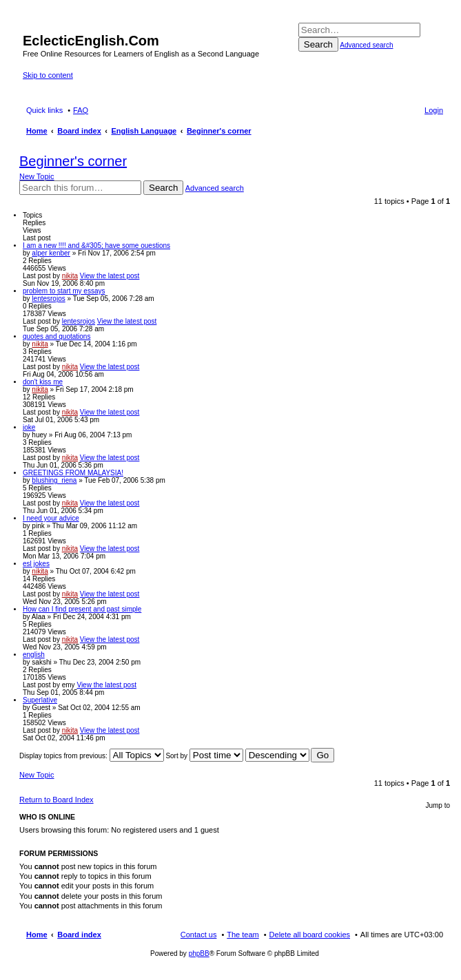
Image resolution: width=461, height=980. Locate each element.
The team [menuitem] (243, 935)
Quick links (44, 110)
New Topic (37, 176)
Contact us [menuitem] (199, 935)
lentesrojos (48, 299)
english (34, 655)
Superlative (40, 700)
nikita (70, 276)
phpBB (199, 953)
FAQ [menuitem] (81, 110)
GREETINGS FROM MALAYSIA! (73, 473)
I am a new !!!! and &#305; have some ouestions (96, 246)
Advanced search (366, 45)
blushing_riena (54, 480)
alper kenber (51, 253)
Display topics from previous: (92, 756)
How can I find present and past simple (82, 609)
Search (318, 44)
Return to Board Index (57, 800)
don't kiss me (43, 382)
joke (29, 427)
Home (37, 935)
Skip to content (48, 75)
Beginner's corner (73, 161)
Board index (79, 935)
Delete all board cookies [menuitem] (310, 935)
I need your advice (51, 518)
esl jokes (36, 564)
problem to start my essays (64, 291)
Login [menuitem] (434, 110)
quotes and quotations (57, 336)
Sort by (204, 756)
